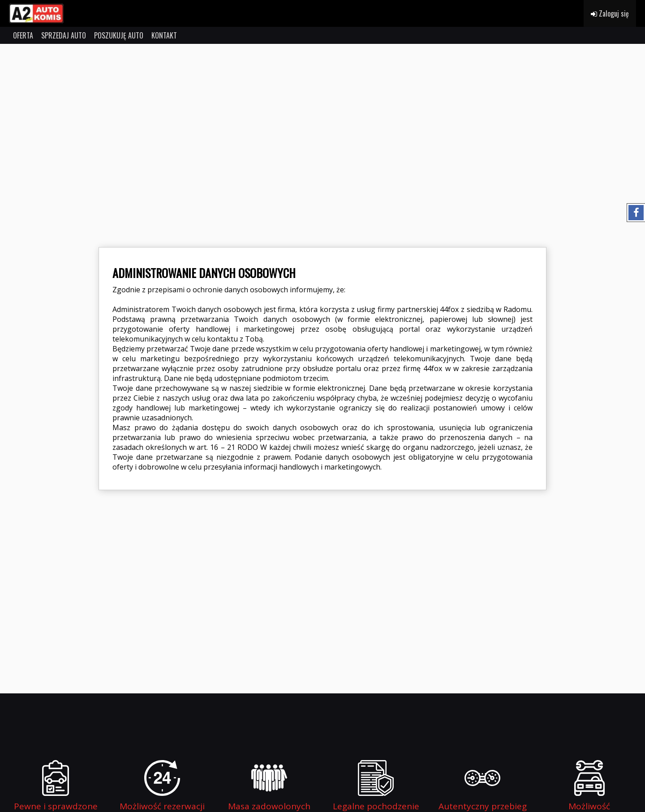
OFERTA (23, 35)
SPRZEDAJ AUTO (64, 35)
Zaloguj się (610, 13)
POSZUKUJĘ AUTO (119, 35)
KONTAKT (164, 35)
